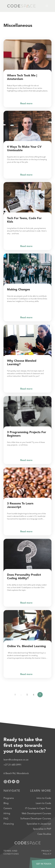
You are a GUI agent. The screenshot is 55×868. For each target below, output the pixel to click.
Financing (9, 824)
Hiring (7, 813)
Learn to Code (43, 803)
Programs (9, 798)
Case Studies (44, 834)
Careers (8, 808)
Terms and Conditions (11, 853)
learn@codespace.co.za (16, 760)
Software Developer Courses (36, 819)
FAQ (6, 819)
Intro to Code (44, 798)
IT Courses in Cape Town (38, 808)
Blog (6, 803)
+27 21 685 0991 (12, 765)
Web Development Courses (36, 813)
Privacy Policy (46, 853)
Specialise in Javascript (39, 824)
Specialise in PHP (42, 829)
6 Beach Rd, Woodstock (16, 773)
